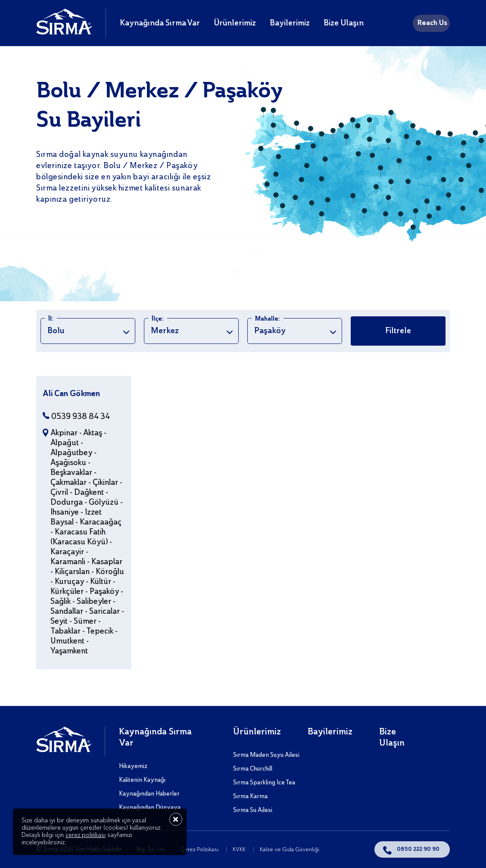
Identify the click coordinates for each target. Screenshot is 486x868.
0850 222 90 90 (418, 849)
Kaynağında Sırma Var (160, 23)
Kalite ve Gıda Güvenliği (290, 850)
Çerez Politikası (200, 850)
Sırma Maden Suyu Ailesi (266, 755)
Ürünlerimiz (235, 23)
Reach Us (432, 23)
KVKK (240, 850)
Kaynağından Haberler (149, 794)
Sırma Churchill (253, 769)
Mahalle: (268, 319)
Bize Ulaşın (344, 23)
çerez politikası (86, 835)
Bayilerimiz (290, 23)
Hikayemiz (133, 766)
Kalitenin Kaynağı (142, 780)
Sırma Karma (250, 796)
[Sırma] (64, 32)
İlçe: (158, 319)
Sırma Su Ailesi (253, 810)
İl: (51, 319)
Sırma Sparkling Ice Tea (264, 783)
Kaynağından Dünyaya (150, 808)
